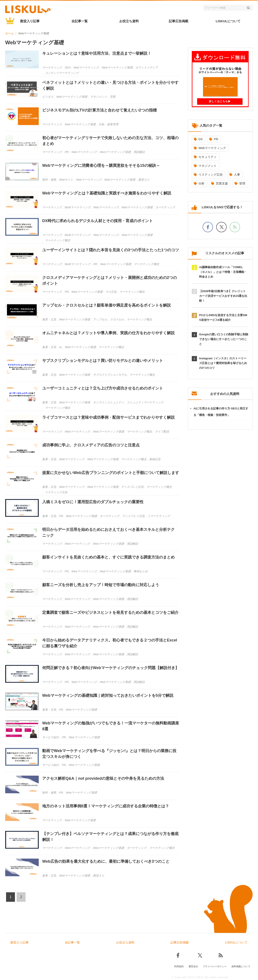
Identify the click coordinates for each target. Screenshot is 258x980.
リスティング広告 (211, 175)
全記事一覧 (80, 21)
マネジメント (208, 166)
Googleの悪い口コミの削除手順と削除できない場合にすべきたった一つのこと (224, 339)
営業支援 (222, 183)
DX (201, 139)
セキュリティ (208, 157)
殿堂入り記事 (30, 21)
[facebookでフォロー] (208, 227)
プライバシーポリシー (215, 966)
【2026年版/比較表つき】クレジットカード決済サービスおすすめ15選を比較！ (223, 296)
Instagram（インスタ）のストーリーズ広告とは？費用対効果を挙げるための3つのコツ (223, 363)
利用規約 (179, 966)
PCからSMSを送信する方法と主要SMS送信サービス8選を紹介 (223, 317)
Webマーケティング (212, 148)
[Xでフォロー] (221, 227)
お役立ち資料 (129, 21)
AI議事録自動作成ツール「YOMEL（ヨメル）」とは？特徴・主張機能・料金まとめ (223, 272)
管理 (242, 183)
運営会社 (193, 966)
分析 (202, 183)
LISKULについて (228, 21)
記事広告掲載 (179, 21)
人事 (237, 175)
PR (216, 139)
